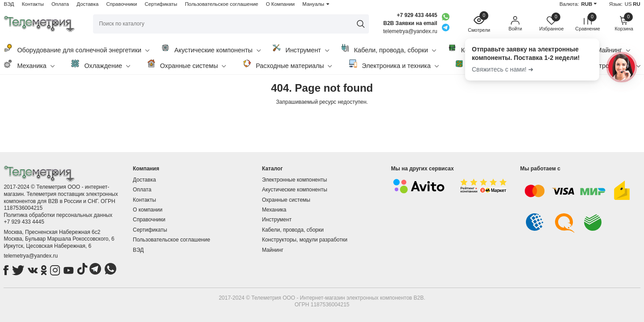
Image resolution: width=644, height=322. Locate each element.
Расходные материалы (287, 64)
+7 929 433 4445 (417, 15)
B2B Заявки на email (410, 23)
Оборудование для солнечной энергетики (76, 49)
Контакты (33, 4)
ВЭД (9, 4)
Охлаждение (100, 64)
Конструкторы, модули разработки (305, 240)
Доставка (87, 4)
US (628, 4)
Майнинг (273, 250)
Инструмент (300, 49)
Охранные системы (186, 64)
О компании (148, 210)
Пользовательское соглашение (221, 4)
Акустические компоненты (211, 49)
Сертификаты (161, 4)
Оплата (60, 4)
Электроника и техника (394, 64)
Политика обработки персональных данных (58, 215)
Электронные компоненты (295, 180)
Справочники (121, 4)
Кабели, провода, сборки (388, 49)
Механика (29, 64)
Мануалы (313, 4)
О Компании (280, 4)
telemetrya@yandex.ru (31, 256)
